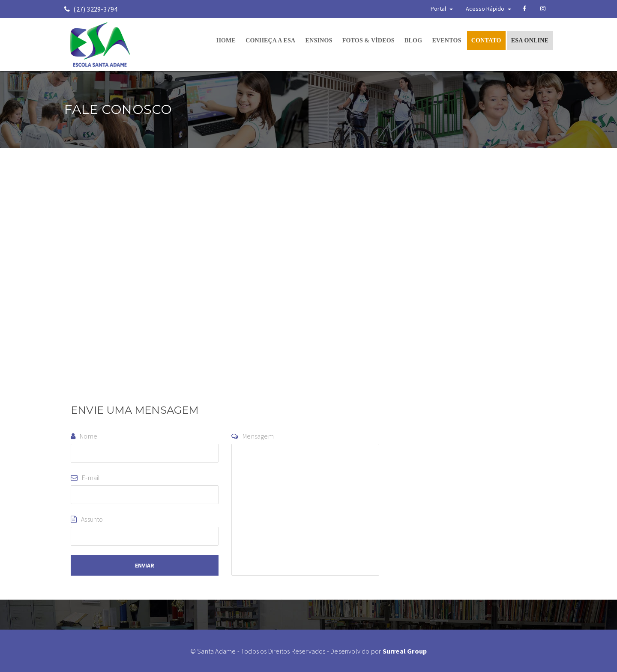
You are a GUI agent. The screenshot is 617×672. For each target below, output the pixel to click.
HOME (226, 40)
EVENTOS (446, 40)
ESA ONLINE (530, 40)
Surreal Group (405, 651)
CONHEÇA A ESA (270, 40)
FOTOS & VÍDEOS (368, 40)
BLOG (413, 40)
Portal (442, 9)
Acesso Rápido (488, 9)
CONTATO (486, 40)
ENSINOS (319, 40)
